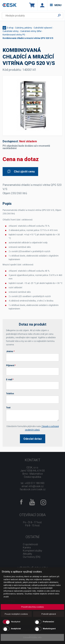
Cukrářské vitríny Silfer (31, 31)
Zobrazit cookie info (32, 637)
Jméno (10, 351)
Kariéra (27, 548)
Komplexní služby (32, 551)
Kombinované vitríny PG (14, 35)
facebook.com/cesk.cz (33, 489)
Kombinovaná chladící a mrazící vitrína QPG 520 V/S (28, 38)
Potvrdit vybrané (49, 614)
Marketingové (49, 629)
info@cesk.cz (36, 486)
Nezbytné (16, 622)
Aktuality (27, 554)
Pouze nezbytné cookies (16, 614)
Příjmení (11, 365)
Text (8, 408)
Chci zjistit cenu (21, 172)
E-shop (10, 28)
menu (56, 5)
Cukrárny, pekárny (23, 28)
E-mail (10, 380)
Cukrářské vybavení (43, 28)
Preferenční (48, 622)
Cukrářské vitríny (11, 31)
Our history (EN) (32, 557)
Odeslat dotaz (33, 439)
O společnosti (30, 544)
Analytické (16, 629)
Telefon (10, 394)
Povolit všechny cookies (32, 607)
